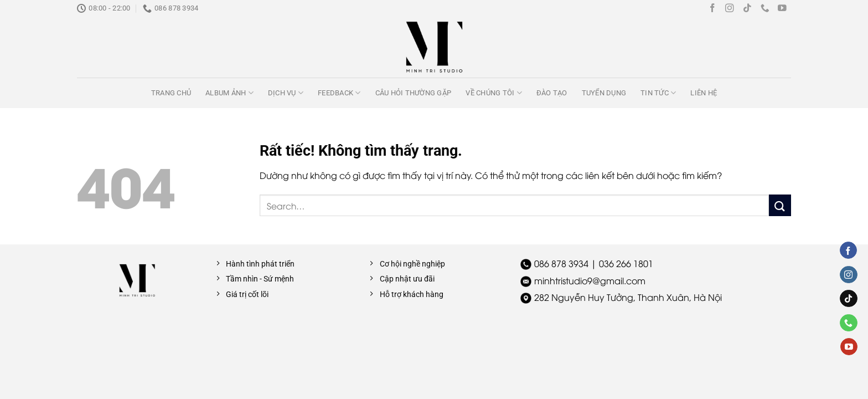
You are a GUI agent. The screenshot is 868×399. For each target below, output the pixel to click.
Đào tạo (552, 93)
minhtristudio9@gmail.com (590, 280)
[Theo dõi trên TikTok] (747, 9)
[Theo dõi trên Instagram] (730, 9)
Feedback (339, 93)
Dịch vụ (286, 93)
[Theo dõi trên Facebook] (712, 9)
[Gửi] (780, 205)
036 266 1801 (626, 263)
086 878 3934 (561, 263)
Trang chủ (171, 93)
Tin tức (658, 93)
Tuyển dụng (604, 93)
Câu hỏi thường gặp (414, 93)
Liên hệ (704, 93)
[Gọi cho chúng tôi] (765, 9)
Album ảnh (229, 93)
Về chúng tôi (494, 93)
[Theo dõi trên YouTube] (782, 9)
